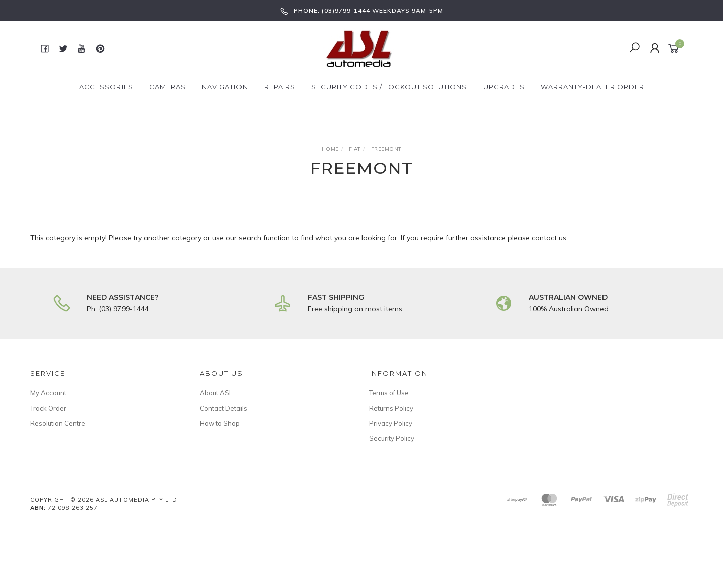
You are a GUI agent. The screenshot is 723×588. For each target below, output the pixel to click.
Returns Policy (391, 408)
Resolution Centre (58, 423)
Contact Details (223, 408)
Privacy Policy (391, 423)
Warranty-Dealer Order (592, 87)
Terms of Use (389, 393)
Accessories (106, 87)
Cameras (167, 87)
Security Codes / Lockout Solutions (389, 87)
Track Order (48, 408)
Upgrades (504, 87)
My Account (48, 393)
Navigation (225, 87)
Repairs (280, 87)
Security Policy (392, 438)
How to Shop (220, 423)
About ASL (216, 393)
